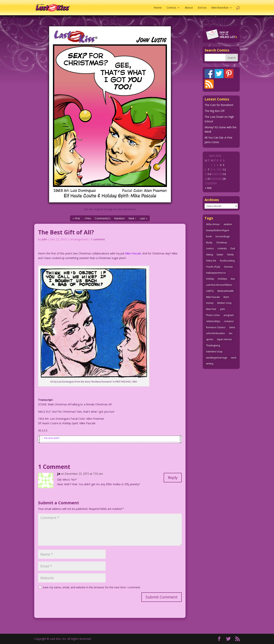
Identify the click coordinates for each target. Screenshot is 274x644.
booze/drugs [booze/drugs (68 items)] (223, 236)
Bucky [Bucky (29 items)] (209, 243)
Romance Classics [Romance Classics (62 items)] (216, 327)
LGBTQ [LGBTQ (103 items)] (210, 291)
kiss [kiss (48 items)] (233, 279)
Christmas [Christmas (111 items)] (222, 243)
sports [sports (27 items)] (210, 339)
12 (224, 170)
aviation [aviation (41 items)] (228, 224)
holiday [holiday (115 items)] (210, 279)
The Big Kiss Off (214, 111)
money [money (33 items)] (210, 303)
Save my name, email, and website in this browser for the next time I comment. (92, 587)
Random (119, 218)
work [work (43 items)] (234, 358)
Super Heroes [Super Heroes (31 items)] (224, 339)
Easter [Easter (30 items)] (220, 255)
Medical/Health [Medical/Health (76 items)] (226, 291)
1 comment (98, 239)
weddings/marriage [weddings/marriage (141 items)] (217, 358)
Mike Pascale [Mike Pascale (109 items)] (213, 297)
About (189, 8)
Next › (132, 218)
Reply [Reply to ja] (173, 478)
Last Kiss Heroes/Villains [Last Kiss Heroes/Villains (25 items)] (219, 285)
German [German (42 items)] (228, 267)
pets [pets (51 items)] (223, 309)
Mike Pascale (133, 253)
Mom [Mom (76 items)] (226, 297)
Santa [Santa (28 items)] (232, 327)
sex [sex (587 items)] (231, 333)
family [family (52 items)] (230, 255)
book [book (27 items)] (209, 236)
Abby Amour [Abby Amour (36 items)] (213, 224)
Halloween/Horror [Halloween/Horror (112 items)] (216, 273)
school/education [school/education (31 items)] (215, 333)
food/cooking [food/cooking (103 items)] (227, 261)
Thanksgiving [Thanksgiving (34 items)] (213, 345)
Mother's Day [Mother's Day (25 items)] (224, 303)
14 (209, 174)
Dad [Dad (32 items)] (233, 248)
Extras (202, 8)
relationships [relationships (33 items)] (213, 321)
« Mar (208, 188)
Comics (171, 8)
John (44, 239)
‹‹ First (76, 218)
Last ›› (143, 218)
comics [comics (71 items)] (210, 248)
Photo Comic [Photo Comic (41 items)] (213, 315)
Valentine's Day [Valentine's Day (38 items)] (214, 352)
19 (224, 174)
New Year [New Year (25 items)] (211, 309)
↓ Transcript (51, 438)
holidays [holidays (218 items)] (222, 279)
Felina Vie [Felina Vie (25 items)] (211, 261)
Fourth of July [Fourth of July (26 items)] (213, 267)
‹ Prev (87, 218)
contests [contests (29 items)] (222, 248)
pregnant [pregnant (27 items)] (229, 315)
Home (158, 8)
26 (224, 179)
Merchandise (220, 8)
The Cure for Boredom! (219, 105)
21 (209, 179)
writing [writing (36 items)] (210, 364)
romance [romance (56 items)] (229, 321)
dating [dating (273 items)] (209, 255)
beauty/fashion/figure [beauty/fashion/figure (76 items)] (218, 230)
